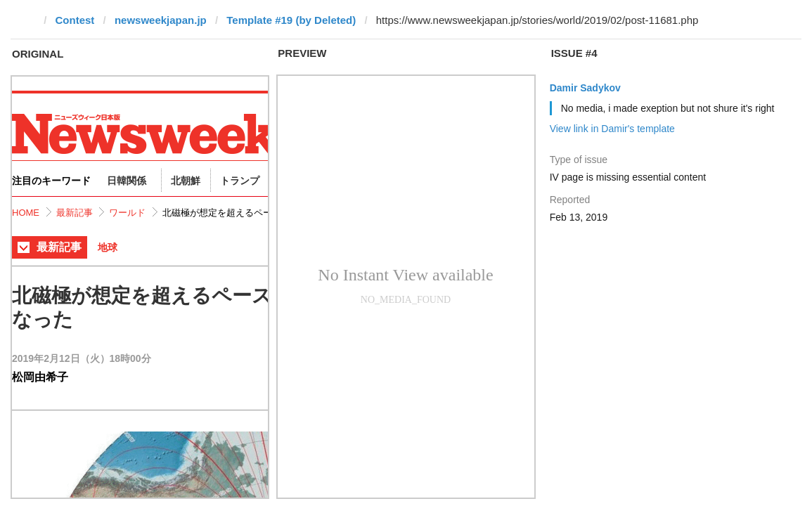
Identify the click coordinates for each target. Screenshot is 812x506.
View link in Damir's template (612, 129)
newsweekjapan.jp (161, 20)
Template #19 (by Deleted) (291, 20)
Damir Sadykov (585, 88)
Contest (75, 20)
